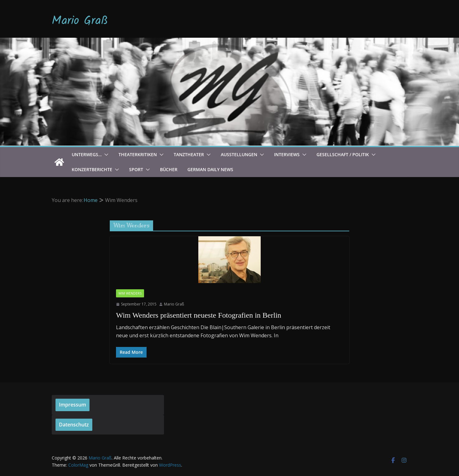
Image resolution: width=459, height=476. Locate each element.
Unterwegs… (87, 154)
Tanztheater (189, 154)
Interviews (287, 154)
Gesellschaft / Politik (343, 154)
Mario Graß (80, 21)
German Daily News (210, 169)
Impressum (72, 405)
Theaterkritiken (138, 154)
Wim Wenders (130, 293)
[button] (105, 155)
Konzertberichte (92, 169)
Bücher (169, 169)
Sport (136, 169)
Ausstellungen (239, 154)
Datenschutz (74, 425)
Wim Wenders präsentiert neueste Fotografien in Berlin (199, 315)
